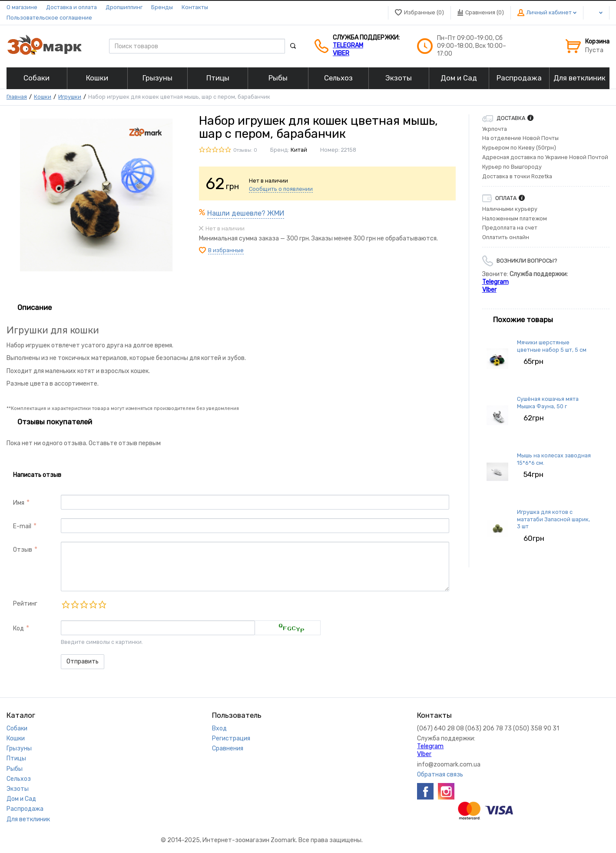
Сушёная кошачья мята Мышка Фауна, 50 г (548, 402)
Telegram (348, 45)
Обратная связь (440, 775)
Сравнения (228, 748)
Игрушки (70, 97)
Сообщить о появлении (281, 189)
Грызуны (19, 748)
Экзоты (18, 789)
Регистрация (231, 738)
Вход (219, 728)
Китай (299, 150)
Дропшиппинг (124, 7)
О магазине (22, 7)
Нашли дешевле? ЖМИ (246, 213)
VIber (341, 53)
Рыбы (15, 769)
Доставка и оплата (71, 7)
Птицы (16, 758)
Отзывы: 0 (245, 150)
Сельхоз (19, 779)
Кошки (43, 97)
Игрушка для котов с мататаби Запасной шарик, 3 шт (553, 519)
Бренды (162, 7)
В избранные (226, 250)
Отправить (83, 661)
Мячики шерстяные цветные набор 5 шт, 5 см (552, 346)
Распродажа (25, 809)
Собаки (17, 728)
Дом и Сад (21, 799)
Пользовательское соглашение (49, 18)
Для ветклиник (28, 819)
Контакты (195, 7)
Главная (17, 97)
